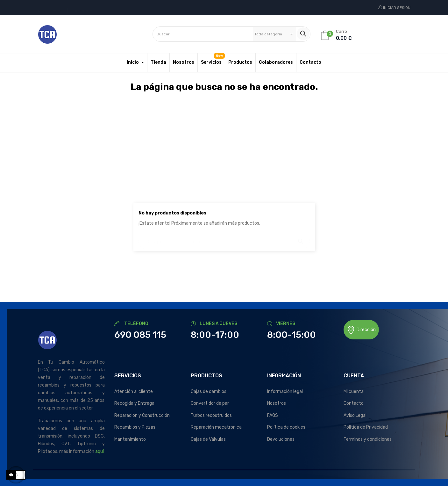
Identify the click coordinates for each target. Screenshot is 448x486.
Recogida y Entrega (134, 403)
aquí (100, 451)
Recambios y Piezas (135, 427)
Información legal (285, 392)
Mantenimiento (130, 439)
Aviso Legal (355, 415)
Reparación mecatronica (216, 427)
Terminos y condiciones (368, 439)
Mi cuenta (354, 392)
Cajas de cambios (209, 392)
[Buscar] (224, 239)
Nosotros (277, 403)
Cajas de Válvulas (208, 439)
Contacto (354, 403)
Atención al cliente (134, 392)
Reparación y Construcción (142, 415)
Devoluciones (281, 439)
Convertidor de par (210, 403)
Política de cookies (286, 427)
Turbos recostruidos (211, 415)
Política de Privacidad (366, 427)
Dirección (361, 330)
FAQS (273, 415)
